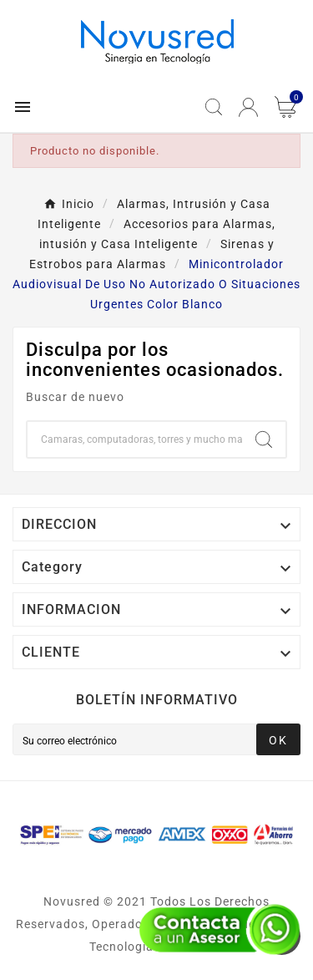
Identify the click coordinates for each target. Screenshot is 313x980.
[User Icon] (248, 107)
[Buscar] (135, 439)
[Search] (264, 439)
